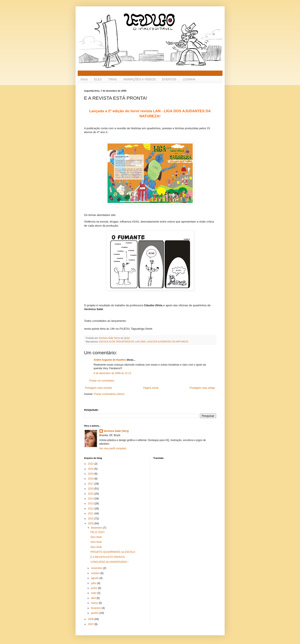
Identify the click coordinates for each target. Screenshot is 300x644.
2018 (91, 479)
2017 (91, 484)
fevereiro (96, 608)
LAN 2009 (140, 342)
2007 (91, 624)
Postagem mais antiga (202, 388)
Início (84, 79)
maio (94, 593)
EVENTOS (169, 79)
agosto (95, 578)
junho (94, 588)
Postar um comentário (102, 381)
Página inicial (151, 388)
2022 (91, 464)
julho (94, 583)
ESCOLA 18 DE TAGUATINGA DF (117, 342)
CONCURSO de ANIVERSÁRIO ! (109, 562)
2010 (91, 519)
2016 (91, 489)
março (95, 603)
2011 (91, 513)
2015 (91, 494)
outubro (96, 573)
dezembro (97, 528)
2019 (91, 474)
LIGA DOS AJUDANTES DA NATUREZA (167, 342)
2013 (91, 504)
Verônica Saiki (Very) (116, 431)
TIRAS (113, 79)
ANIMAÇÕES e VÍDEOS (139, 79)
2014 (91, 499)
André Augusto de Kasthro (110, 360)
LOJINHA (189, 79)
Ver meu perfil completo (113, 448)
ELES (98, 79)
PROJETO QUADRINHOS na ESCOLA (113, 552)
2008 (91, 619)
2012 (91, 509)
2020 (91, 469)
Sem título (96, 537)
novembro (97, 568)
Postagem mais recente (99, 388)
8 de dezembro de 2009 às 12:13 (112, 373)
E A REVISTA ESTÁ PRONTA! (108, 557)
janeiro (95, 613)
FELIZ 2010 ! (98, 532)
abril (94, 598)
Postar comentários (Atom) (109, 394)
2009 (91, 523)
